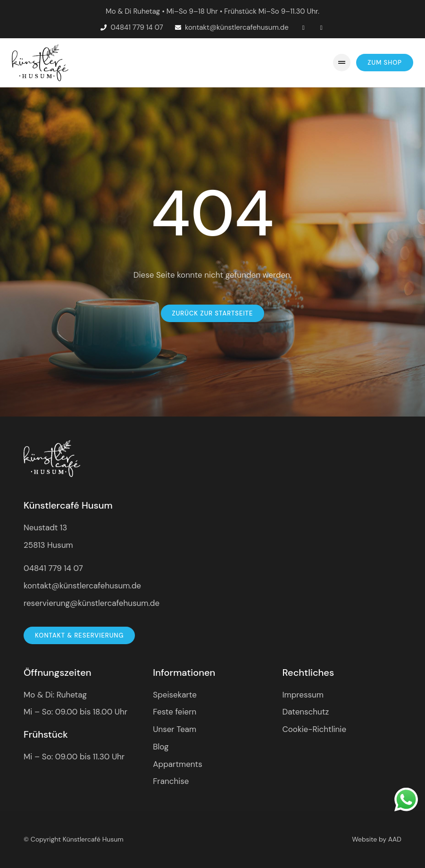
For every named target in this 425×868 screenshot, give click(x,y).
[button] (342, 63)
